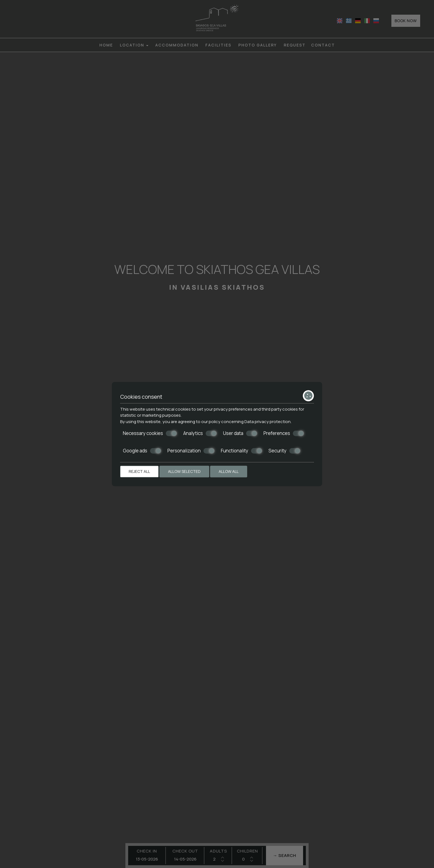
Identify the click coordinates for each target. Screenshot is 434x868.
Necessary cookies (150, 433)
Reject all (139, 471)
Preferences (284, 433)
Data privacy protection (268, 422)
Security (284, 451)
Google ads (142, 451)
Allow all (229, 471)
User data (240, 433)
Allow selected (184, 471)
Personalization (191, 451)
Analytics (200, 433)
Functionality (241, 451)
